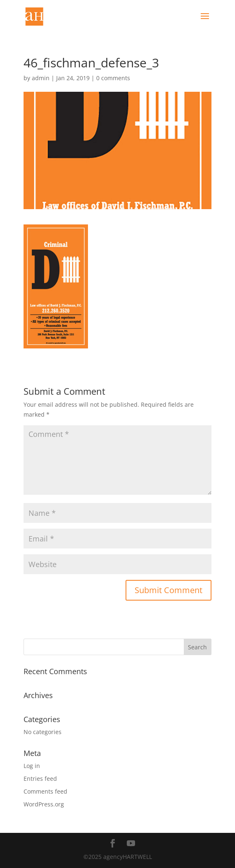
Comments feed (45, 791)
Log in (32, 766)
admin (41, 78)
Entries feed (40, 779)
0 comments (113, 78)
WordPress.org (44, 804)
